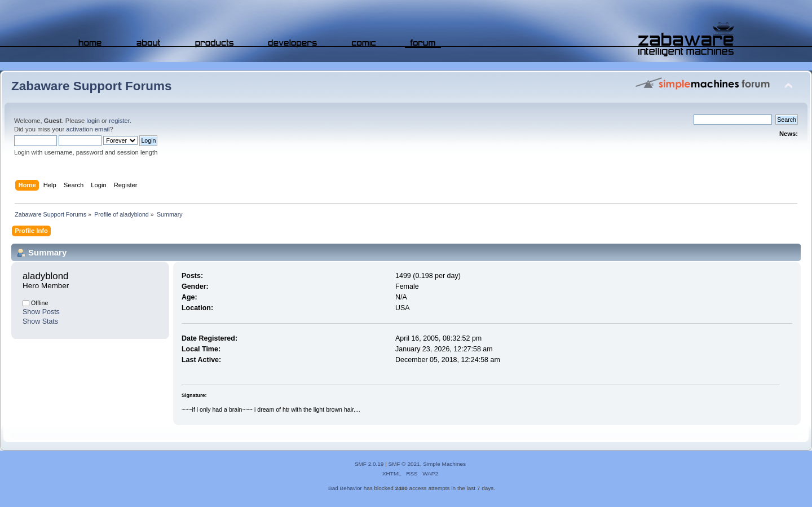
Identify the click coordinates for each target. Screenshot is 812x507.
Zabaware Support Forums (91, 86)
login (93, 121)
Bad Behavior (345, 488)
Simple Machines (444, 464)
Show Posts (41, 312)
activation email (88, 129)
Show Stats (40, 321)
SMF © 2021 (404, 464)
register (119, 121)
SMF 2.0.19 (369, 464)
